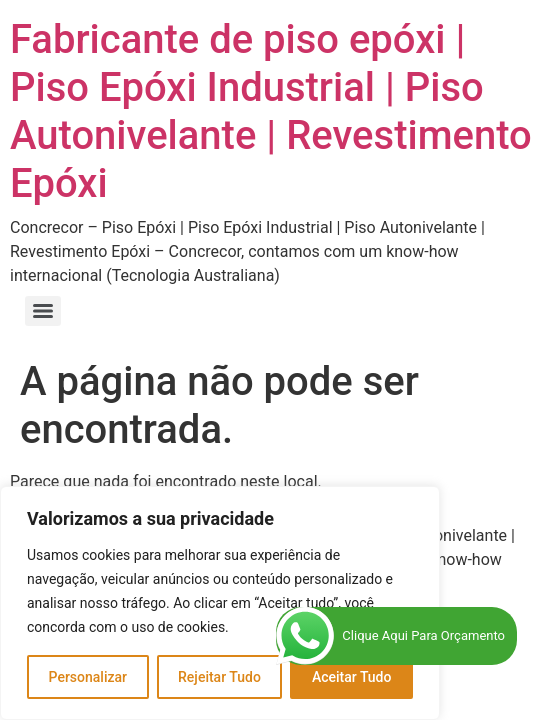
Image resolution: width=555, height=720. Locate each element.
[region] (220, 603)
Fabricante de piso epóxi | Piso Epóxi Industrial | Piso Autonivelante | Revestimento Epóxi (271, 111)
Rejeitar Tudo (219, 677)
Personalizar (88, 677)
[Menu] (43, 311)
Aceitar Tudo (352, 677)
